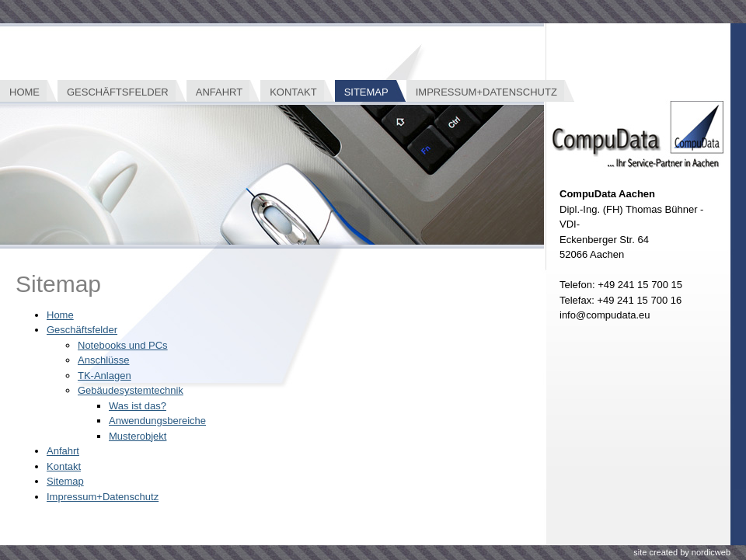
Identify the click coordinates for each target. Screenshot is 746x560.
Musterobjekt (138, 436)
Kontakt (64, 466)
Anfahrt (63, 451)
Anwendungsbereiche (157, 421)
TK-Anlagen (105, 376)
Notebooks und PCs (123, 345)
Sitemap (65, 481)
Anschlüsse (103, 360)
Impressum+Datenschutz (103, 497)
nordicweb (711, 552)
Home (60, 315)
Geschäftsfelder (82, 330)
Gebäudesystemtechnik (131, 390)
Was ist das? (138, 406)
